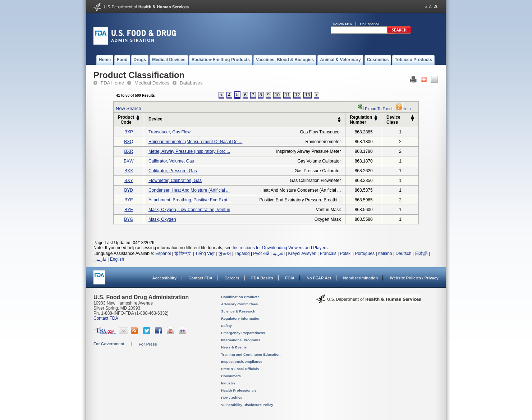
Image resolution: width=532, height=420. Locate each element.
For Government (109, 344)
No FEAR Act (319, 278)
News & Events (234, 347)
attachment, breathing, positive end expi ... (190, 200)
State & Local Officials (240, 369)
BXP (129, 132)
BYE (129, 200)
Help (403, 109)
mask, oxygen (162, 219)
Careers (232, 278)
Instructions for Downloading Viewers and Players (280, 248)
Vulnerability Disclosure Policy (247, 405)
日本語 (421, 254)
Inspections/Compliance (242, 362)
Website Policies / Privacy (414, 278)
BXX (129, 171)
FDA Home (112, 83)
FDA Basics (262, 278)
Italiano (385, 254)
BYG (129, 219)
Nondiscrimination (361, 278)
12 (297, 95)
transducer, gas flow (169, 132)
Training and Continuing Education (251, 354)
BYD (129, 190)
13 (308, 95)
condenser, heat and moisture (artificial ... (189, 190)
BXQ (129, 142)
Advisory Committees (239, 304)
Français (328, 254)
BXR (129, 151)
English (117, 259)
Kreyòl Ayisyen (302, 254)
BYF (129, 210)
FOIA (290, 278)
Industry (228, 383)
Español (163, 254)
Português (365, 254)
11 (287, 95)
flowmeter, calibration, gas (175, 181)
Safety (226, 326)
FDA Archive (232, 398)
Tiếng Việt (205, 254)
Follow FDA (343, 24)
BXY (129, 181)
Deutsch (403, 254)
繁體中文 (183, 254)
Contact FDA (200, 278)
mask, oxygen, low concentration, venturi (189, 210)
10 (277, 95)
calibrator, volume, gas (171, 161)
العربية (279, 254)
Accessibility (164, 278)
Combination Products (240, 297)
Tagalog (242, 254)
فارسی (100, 259)
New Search (129, 108)
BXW (129, 161)
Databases (191, 83)
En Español (370, 24)
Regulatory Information (241, 318)
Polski (346, 254)
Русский (261, 254)
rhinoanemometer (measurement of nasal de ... (195, 142)
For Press (148, 344)
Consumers (231, 376)
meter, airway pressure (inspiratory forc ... (189, 151)
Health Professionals (239, 390)
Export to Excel (379, 109)
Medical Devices (152, 83)
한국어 (225, 254)
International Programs (241, 340)
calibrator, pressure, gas (173, 171)
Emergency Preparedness (243, 333)
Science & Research (238, 311)
